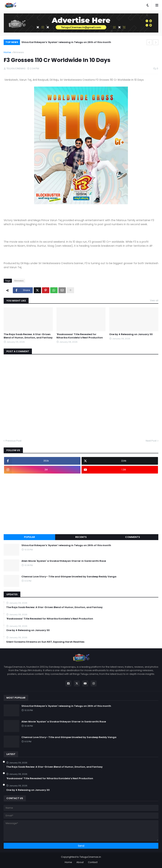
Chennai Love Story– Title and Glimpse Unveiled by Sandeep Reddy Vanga (69, 577)
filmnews (19, 52)
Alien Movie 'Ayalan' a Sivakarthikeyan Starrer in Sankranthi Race (64, 561)
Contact (93, 862)
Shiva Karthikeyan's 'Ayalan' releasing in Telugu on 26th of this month (66, 42)
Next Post (151, 441)
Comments (133, 537)
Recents (81, 537)
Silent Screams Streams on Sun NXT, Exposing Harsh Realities (45, 642)
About (80, 862)
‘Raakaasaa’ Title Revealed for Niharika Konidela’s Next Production (80, 336)
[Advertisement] (81, 504)
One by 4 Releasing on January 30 (131, 334)
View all (154, 300)
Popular (30, 537)
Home (7, 52)
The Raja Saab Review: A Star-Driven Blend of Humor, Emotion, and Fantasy (28, 336)
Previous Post (13, 441)
